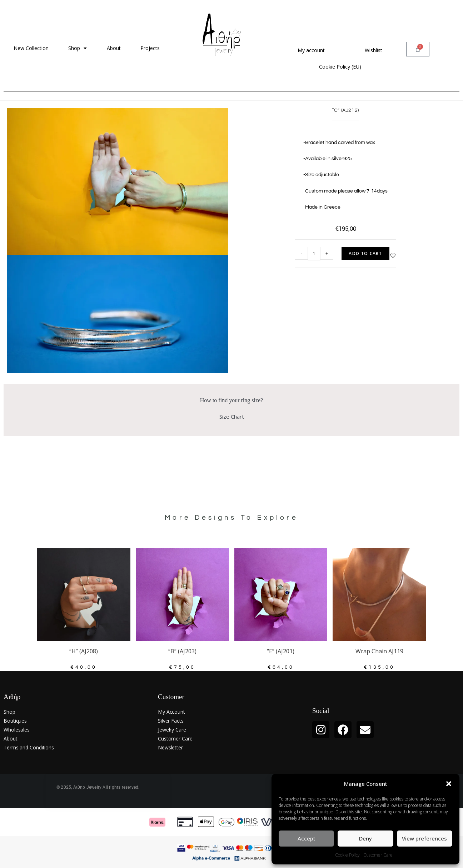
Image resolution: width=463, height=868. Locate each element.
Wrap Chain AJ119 (379, 651)
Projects (150, 48)
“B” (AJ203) (182, 651)
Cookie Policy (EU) (340, 67)
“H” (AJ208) (84, 651)
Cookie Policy (347, 855)
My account (311, 50)
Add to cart (365, 253)
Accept (307, 838)
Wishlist (374, 50)
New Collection (31, 48)
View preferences (424, 838)
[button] (449, 784)
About (114, 48)
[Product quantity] (314, 254)
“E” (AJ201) (281, 651)
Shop (78, 48)
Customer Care (378, 855)
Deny (365, 838)
